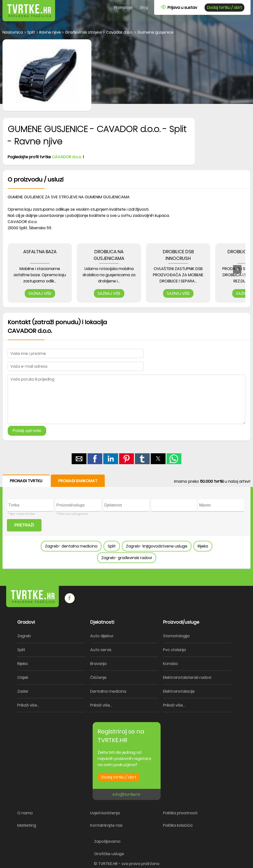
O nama (25, 813)
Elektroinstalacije (179, 691)
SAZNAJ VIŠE (40, 293)
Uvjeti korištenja (105, 813)
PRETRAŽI (24, 525)
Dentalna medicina (108, 691)
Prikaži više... (28, 705)
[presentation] (237, 269)
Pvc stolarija (174, 650)
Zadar (23, 691)
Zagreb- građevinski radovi (127, 558)
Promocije (123, 8)
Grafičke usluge (109, 854)
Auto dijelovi (102, 636)
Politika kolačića (178, 825)
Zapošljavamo (107, 841)
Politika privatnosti (180, 813)
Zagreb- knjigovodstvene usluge (157, 546)
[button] (79, 459)
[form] (126, 522)
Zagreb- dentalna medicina (71, 546)
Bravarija (98, 664)
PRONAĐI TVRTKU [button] (26, 481)
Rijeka (203, 546)
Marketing (27, 825)
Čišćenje (98, 677)
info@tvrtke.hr (127, 794)
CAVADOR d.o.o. (67, 157)
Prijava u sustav (179, 8)
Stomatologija (176, 636)
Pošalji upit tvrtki (27, 431)
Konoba (170, 664)
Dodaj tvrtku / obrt (224, 8)
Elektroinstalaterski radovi (187, 677)
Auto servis (101, 650)
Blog (144, 8)
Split (112, 546)
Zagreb (24, 636)
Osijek (23, 677)
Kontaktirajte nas (106, 825)
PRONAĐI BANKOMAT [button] (78, 481)
